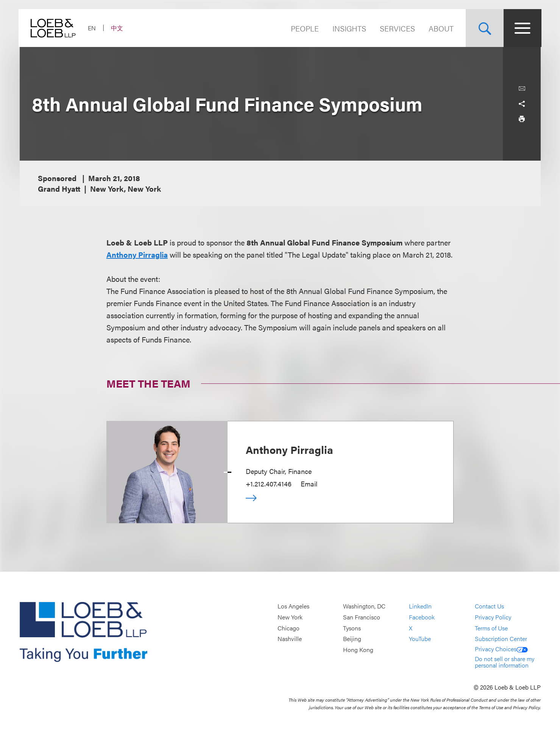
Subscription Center (501, 639)
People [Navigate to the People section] (304, 28)
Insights (349, 28)
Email (309, 484)
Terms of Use (491, 628)
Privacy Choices (501, 649)
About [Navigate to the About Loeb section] (440, 28)
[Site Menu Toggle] (522, 28)
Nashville (290, 639)
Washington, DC (364, 606)
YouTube (420, 639)
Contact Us (489, 606)
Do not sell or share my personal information (505, 662)
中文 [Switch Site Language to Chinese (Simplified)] (118, 28)
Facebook (422, 617)
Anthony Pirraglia (137, 254)
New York (290, 617)
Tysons (352, 628)
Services (397, 28)
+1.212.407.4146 (269, 484)
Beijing (352, 639)
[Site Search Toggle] (484, 28)
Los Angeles (293, 606)
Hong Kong (358, 650)
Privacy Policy (493, 617)
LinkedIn (420, 606)
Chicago (289, 628)
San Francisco (362, 617)
